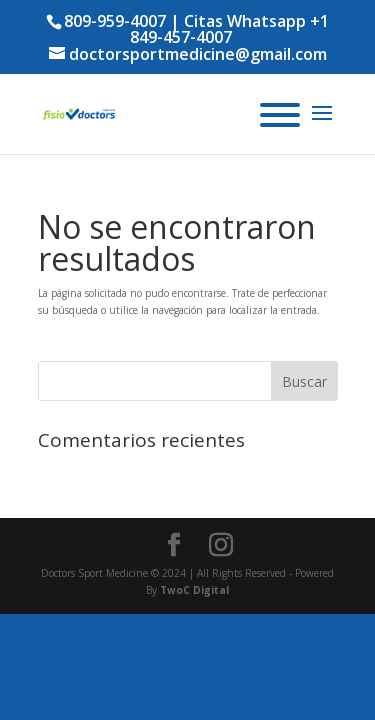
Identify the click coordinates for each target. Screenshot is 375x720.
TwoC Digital (194, 590)
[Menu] (280, 115)
